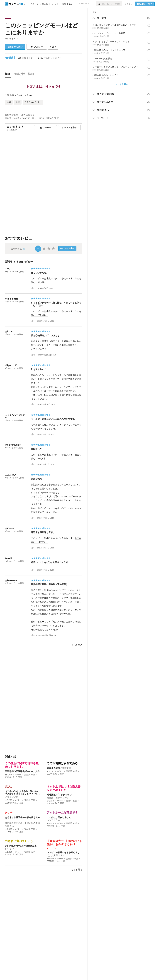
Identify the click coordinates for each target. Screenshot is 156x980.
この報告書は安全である (62, 763)
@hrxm (9, 331)
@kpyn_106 (11, 365)
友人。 (9, 787)
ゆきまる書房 (12, 299)
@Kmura (10, 528)
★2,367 (9, 829)
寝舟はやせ (13, 797)
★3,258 (9, 800)
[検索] (99, 4)
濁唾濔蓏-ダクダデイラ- (58, 795)
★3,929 (50, 859)
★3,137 (50, 771)
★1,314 (9, 852)
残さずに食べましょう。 (20, 841)
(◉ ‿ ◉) (9, 813)
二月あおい (10, 475)
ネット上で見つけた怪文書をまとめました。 (64, 788)
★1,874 (50, 823)
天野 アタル (59, 855)
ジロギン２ (10, 849)
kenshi (8, 558)
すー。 (8, 269)
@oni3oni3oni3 (13, 445)
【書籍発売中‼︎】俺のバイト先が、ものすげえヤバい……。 (65, 844)
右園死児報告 (53, 768)
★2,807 (9, 775)
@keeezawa (11, 580)
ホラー (18, 775)
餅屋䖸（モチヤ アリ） (58, 798)
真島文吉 (66, 768)
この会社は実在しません (59, 817)
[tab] (9, 75)
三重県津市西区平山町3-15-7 (19, 771)
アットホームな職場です (62, 813)
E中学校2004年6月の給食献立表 (21, 846)
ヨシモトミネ (12, 39)
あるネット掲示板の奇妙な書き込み (22, 817)
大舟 (37, 771)
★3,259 (50, 801)
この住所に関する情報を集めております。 (22, 765)
